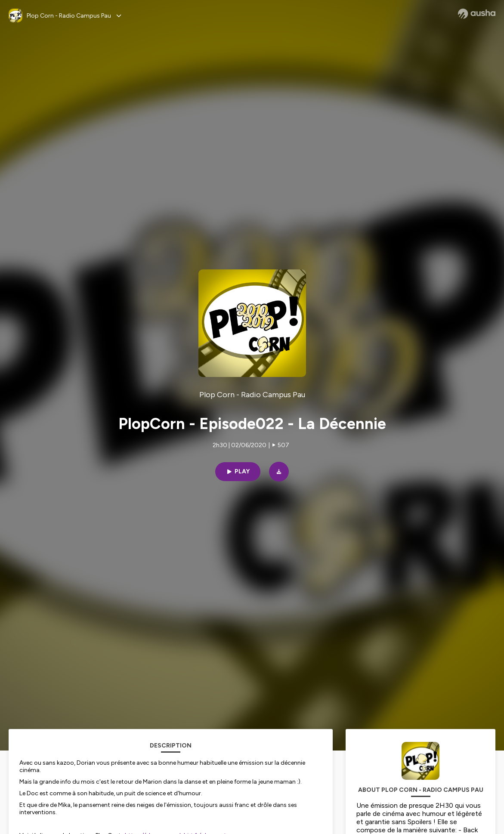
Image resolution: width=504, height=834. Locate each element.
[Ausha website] (477, 14)
